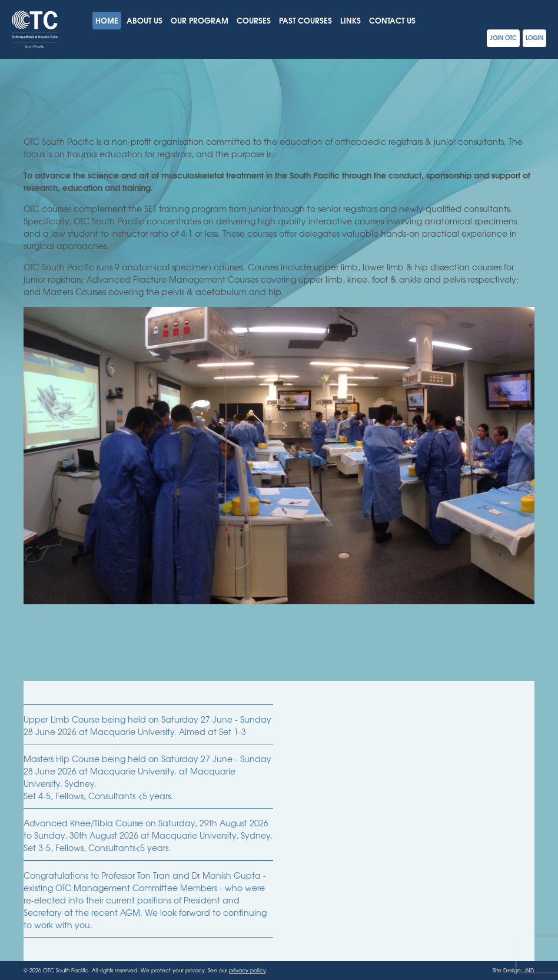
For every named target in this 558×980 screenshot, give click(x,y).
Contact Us (392, 20)
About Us (145, 20)
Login (534, 37)
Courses (254, 20)
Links (351, 20)
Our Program (200, 20)
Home (107, 20)
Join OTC (503, 37)
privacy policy (247, 970)
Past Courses (305, 20)
